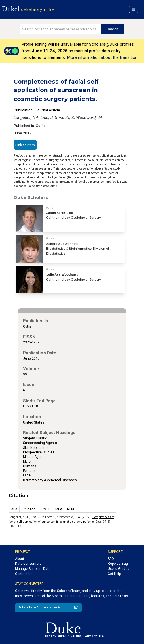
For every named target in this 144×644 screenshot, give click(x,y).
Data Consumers (28, 564)
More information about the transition (102, 57)
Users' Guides (118, 569)
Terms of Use (94, 636)
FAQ (111, 559)
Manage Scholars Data (33, 569)
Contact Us (24, 574)
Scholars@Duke (38, 10)
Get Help (114, 574)
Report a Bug (118, 564)
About (20, 559)
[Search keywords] (60, 29)
